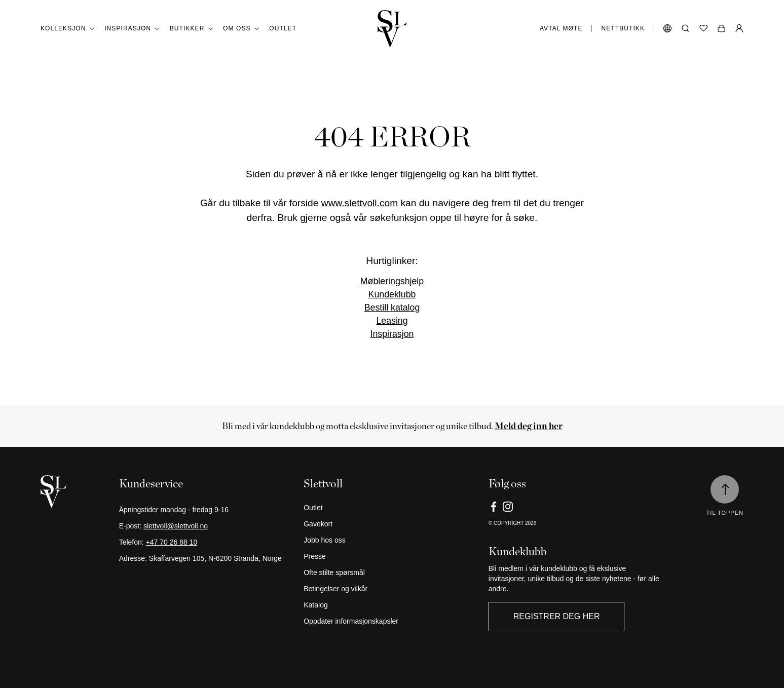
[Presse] (392, 556)
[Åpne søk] (685, 28)
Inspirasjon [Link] (392, 334)
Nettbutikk (623, 28)
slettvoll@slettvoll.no (176, 526)
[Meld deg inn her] (529, 426)
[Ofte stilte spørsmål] (392, 572)
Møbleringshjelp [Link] (392, 281)
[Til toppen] (725, 489)
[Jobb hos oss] (392, 540)
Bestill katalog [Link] (392, 308)
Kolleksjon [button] (67, 29)
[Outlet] (392, 508)
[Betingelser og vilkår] (392, 589)
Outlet (283, 28)
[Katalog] (392, 605)
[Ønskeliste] (703, 28)
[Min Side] (739, 28)
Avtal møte (561, 28)
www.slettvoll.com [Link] (360, 203)
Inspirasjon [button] (132, 29)
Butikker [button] (191, 29)
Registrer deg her (557, 616)
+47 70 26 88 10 (172, 542)
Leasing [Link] (392, 321)
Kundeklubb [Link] (392, 294)
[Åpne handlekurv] (721, 28)
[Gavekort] (392, 524)
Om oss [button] (241, 29)
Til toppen (725, 513)
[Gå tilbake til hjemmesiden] (392, 29)
